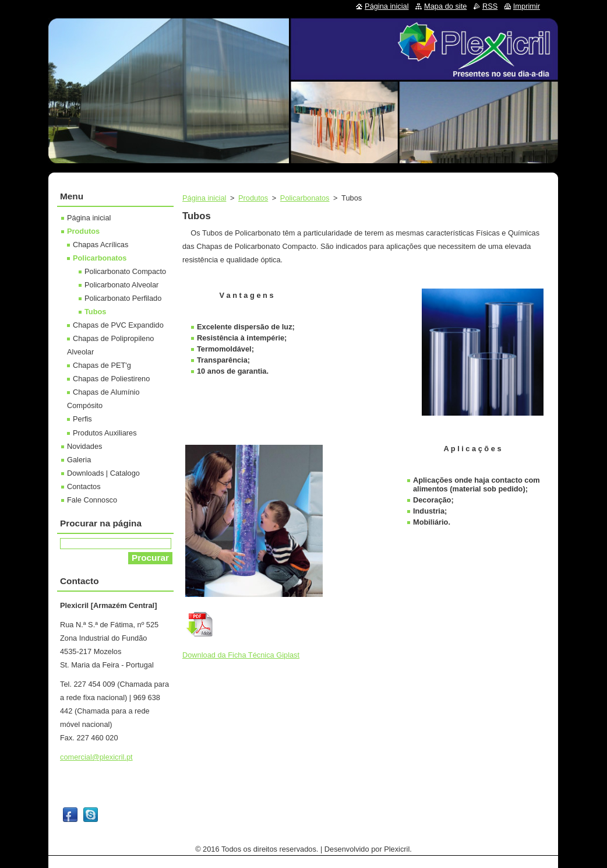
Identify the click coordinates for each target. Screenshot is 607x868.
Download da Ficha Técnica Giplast (241, 655)
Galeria (79, 460)
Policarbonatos (305, 198)
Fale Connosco (92, 500)
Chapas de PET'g (102, 365)
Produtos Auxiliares (105, 433)
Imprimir (527, 6)
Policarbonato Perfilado (123, 298)
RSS (490, 6)
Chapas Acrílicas (100, 245)
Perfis (82, 419)
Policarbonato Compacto (125, 271)
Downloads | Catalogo (103, 473)
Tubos (95, 312)
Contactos (84, 486)
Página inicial (204, 198)
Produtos (253, 198)
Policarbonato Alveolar (121, 285)
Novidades (84, 446)
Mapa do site (445, 6)
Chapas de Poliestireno (111, 379)
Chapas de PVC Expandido (118, 325)
